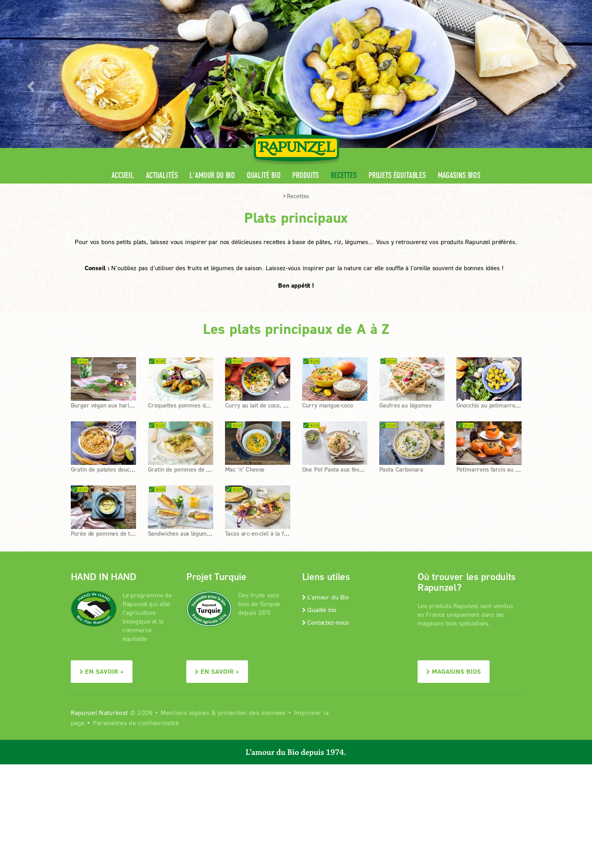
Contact (455, 6)
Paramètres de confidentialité (136, 723)
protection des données (252, 712)
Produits (305, 175)
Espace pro (372, 6)
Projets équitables (397, 175)
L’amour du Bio (325, 597)
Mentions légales (185, 712)
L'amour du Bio (212, 175)
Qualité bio (264, 175)
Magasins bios (459, 175)
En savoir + (102, 671)
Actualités (162, 175)
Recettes (344, 175)
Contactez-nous (326, 622)
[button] (30, 84)
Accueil (123, 175)
